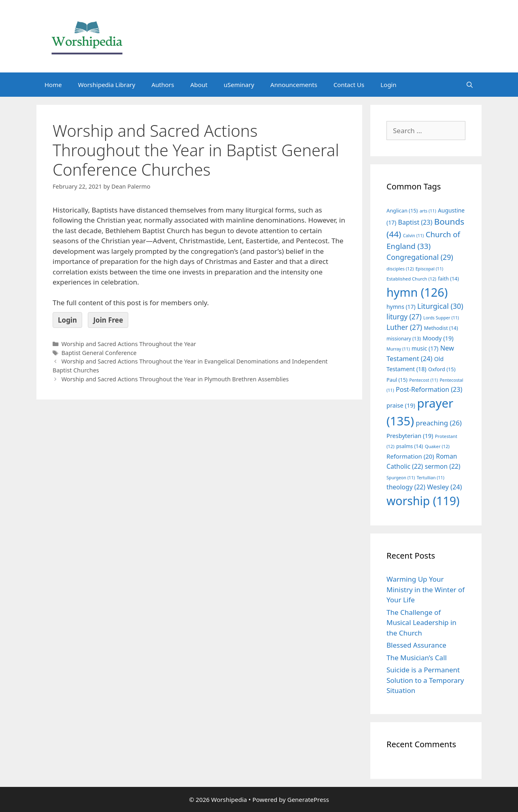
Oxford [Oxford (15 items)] (442, 369)
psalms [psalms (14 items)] (410, 446)
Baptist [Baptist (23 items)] (415, 222)
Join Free (108, 320)
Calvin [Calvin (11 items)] (414, 236)
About (199, 85)
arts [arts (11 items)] (428, 211)
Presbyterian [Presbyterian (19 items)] (410, 436)
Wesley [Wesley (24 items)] (444, 487)
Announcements (294, 85)
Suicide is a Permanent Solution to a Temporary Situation (425, 680)
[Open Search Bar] (470, 85)
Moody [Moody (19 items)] (438, 338)
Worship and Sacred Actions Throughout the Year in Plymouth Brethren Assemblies (175, 379)
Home (53, 85)
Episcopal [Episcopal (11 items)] (430, 269)
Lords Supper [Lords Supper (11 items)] (441, 318)
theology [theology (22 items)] (406, 487)
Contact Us (349, 85)
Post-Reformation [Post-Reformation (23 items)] (429, 389)
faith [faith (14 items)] (448, 279)
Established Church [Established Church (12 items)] (411, 279)
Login (388, 85)
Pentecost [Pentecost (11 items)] (424, 380)
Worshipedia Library (107, 85)
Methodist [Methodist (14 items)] (441, 328)
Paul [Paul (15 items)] (397, 380)
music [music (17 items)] (425, 348)
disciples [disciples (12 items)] (400, 269)
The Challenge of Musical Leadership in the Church (421, 623)
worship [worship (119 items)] (423, 501)
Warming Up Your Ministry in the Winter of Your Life (426, 589)
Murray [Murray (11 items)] (398, 349)
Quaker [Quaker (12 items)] (437, 446)
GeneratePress (308, 799)
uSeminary (239, 85)
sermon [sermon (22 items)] (443, 466)
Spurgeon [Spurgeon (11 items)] (401, 478)
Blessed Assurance (416, 645)
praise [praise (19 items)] (401, 405)
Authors (163, 85)
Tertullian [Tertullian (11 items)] (431, 478)
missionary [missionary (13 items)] (404, 338)
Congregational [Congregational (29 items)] (420, 257)
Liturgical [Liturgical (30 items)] (440, 306)
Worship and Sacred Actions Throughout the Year (129, 344)
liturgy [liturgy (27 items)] (404, 317)
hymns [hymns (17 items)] (401, 307)
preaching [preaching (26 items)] (439, 423)
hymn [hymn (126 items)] (417, 292)
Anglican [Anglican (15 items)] (402, 210)
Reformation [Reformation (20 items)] (410, 456)
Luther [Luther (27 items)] (404, 327)
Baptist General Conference (99, 353)
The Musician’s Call (417, 658)
